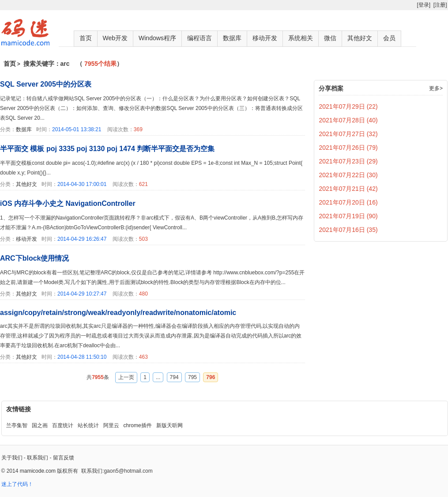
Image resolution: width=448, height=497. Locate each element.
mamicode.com (38, 471)
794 (174, 377)
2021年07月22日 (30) (348, 175)
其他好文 (360, 38)
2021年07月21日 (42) (348, 189)
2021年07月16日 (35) (348, 230)
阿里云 (111, 425)
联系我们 (38, 458)
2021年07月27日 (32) (348, 134)
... (158, 377)
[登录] (424, 5)
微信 (330, 38)
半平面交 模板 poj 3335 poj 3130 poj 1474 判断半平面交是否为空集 (107, 149)
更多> (436, 88)
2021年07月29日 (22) (348, 106)
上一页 (126, 377)
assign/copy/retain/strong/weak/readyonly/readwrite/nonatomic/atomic (118, 313)
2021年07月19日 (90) (348, 216)
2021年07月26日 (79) (348, 148)
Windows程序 (157, 38)
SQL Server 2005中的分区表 (46, 84)
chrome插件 (138, 425)
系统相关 (301, 38)
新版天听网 (169, 425)
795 (192, 377)
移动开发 (265, 38)
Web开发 (115, 38)
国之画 (40, 425)
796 (211, 377)
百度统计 (63, 425)
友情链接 (19, 409)
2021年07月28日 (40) (348, 120)
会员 (389, 38)
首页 (86, 38)
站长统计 (88, 425)
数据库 (232, 38)
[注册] (440, 5)
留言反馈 (64, 458)
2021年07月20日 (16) (348, 202)
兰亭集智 (17, 425)
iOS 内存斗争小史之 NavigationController (68, 203)
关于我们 (12, 458)
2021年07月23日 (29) (348, 161)
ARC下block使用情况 (34, 258)
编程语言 (200, 38)
